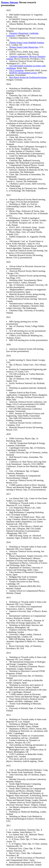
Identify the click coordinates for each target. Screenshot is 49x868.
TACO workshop (16, 70)
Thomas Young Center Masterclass (24, 47)
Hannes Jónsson (9, 2)
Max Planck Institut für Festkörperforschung (28, 77)
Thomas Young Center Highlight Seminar (27, 43)
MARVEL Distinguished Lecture (23, 73)
